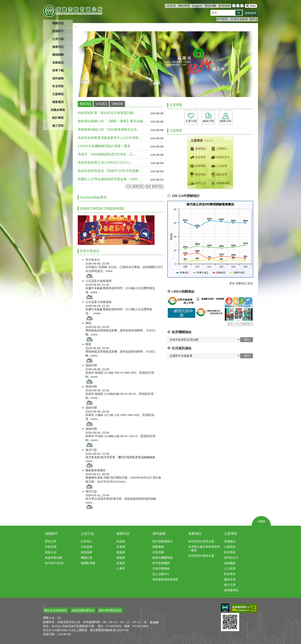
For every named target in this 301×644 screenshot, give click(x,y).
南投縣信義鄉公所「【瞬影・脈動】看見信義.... (112, 121)
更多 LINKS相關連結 (240, 324)
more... (110, 271)
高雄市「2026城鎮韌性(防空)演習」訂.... (107, 154)
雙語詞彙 (210, 6)
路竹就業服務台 (162, 541)
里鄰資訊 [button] (58, 63)
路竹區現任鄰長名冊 (201, 556)
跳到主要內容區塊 (2, 2)
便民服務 (159, 534)
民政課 (121, 541)
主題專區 (231, 534)
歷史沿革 (51, 541)
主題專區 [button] (58, 94)
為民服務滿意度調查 (165, 579)
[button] (239, 13)
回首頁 (172, 6)
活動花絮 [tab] (117, 104)
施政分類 (208, 121)
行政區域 (51, 547)
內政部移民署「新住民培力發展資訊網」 (107, 113)
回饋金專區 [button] (58, 110)
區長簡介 (87, 541)
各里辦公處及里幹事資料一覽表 (204, 548)
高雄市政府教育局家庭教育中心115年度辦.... (110, 138)
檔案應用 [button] (58, 102)
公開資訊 (219, 149)
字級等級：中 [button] (238, 6)
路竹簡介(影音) (55, 563)
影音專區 (198, 175)
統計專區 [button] (58, 118)
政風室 (121, 563)
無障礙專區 (220, 183)
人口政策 (219, 166)
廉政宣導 (219, 175)
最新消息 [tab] (85, 104)
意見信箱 (224, 6)
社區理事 (158, 552)
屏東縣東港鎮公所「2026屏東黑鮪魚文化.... (109, 130)
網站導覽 (184, 6)
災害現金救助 (239, 19)
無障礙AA (244, 608)
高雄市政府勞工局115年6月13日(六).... (105, 163)
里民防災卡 (220, 157)
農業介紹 (51, 552)
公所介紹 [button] (58, 39)
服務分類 (226, 121)
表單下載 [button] (58, 70)
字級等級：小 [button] (234, 6)
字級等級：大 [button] (242, 6)
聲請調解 (58, 55)
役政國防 (198, 166)
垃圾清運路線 (161, 568)
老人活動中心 (161, 574)
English (197, 6)
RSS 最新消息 (135, 186)
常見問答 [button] (58, 86)
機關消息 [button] (58, 23)
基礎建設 (198, 149)
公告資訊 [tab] (101, 104)
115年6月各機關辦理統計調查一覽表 (104, 146)
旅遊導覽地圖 (54, 558)
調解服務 (158, 547)
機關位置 (87, 558)
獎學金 (254, 19)
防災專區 (198, 157)
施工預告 (58, 126)
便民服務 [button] (58, 78)
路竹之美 (198, 183)
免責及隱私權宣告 (83, 610)
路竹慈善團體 (161, 563)
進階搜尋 (251, 13)
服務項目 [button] (58, 47)
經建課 (121, 558)
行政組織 (87, 547)
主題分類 (191, 121)
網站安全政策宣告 (56, 610)
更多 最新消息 (154, 186)
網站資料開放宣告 (110, 610)
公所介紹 (87, 534)
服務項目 (123, 534)
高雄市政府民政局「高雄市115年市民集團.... (110, 171)
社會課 (121, 547)
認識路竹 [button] (58, 31)
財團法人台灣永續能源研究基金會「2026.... (109, 179)
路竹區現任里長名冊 (201, 541)
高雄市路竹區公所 (73, 11)
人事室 (121, 568)
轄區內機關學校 (162, 558)
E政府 (225, 608)
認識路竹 (51, 534)
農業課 (121, 552)
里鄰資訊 (195, 534)
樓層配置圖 (88, 563)
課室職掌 (87, 552)
